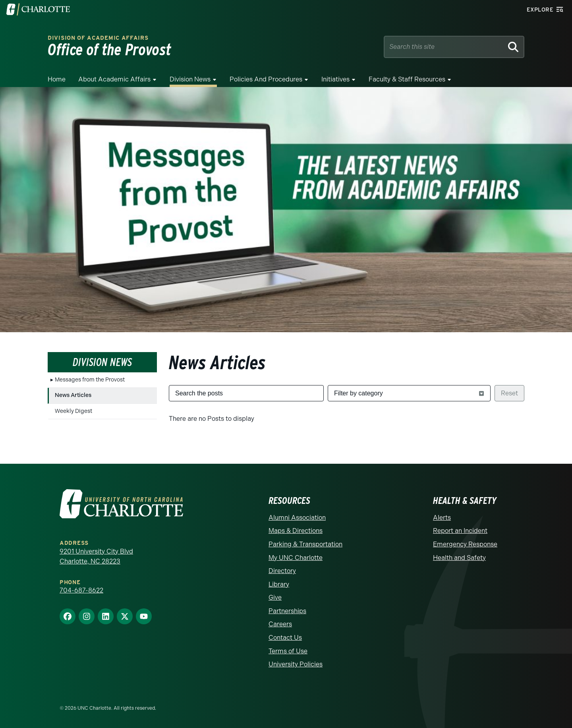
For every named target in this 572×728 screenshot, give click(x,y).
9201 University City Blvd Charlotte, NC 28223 (96, 557)
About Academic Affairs (114, 79)
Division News (190, 79)
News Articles (73, 395)
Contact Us (285, 638)
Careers (280, 624)
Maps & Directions (296, 531)
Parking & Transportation (305, 544)
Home (57, 79)
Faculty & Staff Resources (407, 79)
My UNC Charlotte (296, 558)
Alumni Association (297, 518)
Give (275, 597)
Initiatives (335, 79)
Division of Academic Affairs (98, 38)
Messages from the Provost (90, 380)
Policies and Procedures (266, 79)
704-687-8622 (81, 590)
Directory (282, 571)
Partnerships (287, 611)
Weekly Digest (73, 411)
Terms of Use (288, 651)
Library (279, 584)
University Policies (296, 664)
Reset (509, 393)
